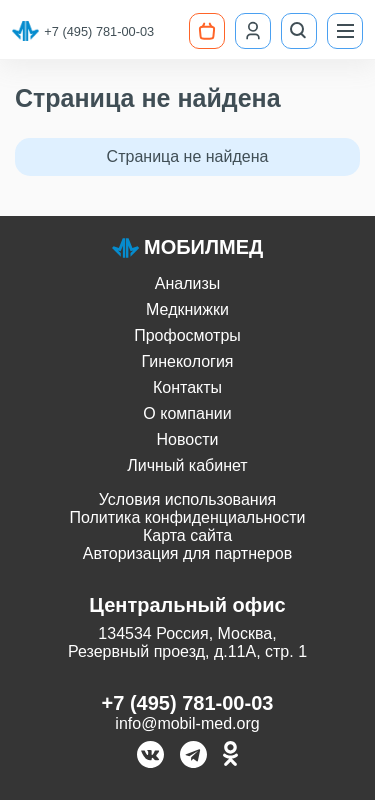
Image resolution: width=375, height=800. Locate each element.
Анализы (188, 283)
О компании (187, 413)
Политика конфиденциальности (187, 517)
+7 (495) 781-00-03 (99, 31)
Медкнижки (187, 309)
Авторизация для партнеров (187, 553)
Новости (188, 439)
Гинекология (187, 361)
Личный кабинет (187, 465)
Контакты (187, 387)
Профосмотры (187, 335)
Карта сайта (187, 535)
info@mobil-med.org (187, 723)
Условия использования (188, 499)
